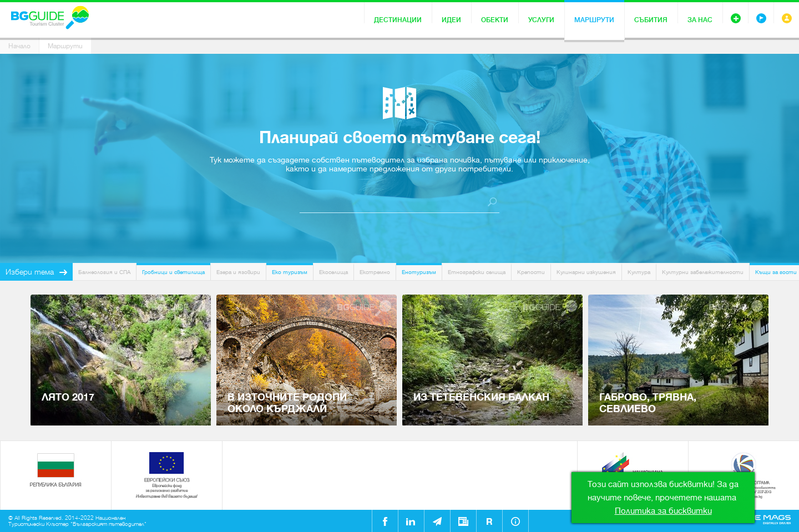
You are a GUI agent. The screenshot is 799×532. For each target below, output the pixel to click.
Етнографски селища (477, 272)
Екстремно (375, 272)
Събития (651, 20)
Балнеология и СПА (104, 272)
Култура (639, 272)
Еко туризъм (290, 272)
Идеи (451, 20)
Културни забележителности (703, 272)
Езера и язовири (238, 272)
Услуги (541, 20)
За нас (700, 20)
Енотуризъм (419, 272)
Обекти (495, 20)
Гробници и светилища (173, 272)
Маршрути (594, 20)
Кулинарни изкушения (586, 272)
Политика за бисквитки (663, 511)
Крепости (531, 272)
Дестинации (398, 20)
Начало (19, 46)
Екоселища (333, 272)
